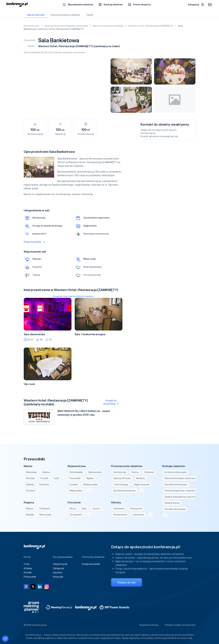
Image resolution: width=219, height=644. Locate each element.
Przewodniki (30, 577)
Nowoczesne (120, 515)
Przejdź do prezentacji (111, 402)
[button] (111, 5)
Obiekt (90, 15)
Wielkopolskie (91, 485)
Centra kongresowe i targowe (180, 491)
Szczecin (31, 491)
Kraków (46, 472)
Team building (121, 485)
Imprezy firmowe (122, 478)
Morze (73, 509)
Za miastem (76, 515)
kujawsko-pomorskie (74, 52)
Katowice (44, 485)
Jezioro (96, 509)
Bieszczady (45, 515)
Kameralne (119, 509)
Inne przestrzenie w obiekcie (65, 15)
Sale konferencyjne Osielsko (109, 26)
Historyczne (136, 509)
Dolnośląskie (76, 472)
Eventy (135, 472)
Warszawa (31, 472)
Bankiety (141, 478)
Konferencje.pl (32, 26)
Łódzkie (74, 485)
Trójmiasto (45, 509)
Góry (84, 509)
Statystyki (58, 577)
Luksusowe (138, 515)
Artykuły (28, 568)
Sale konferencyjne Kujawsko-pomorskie (66, 26)
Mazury (30, 509)
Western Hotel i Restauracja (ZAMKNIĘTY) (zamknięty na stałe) (79, 46)
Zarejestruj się (60, 564)
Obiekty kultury (172, 503)
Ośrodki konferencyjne (176, 485)
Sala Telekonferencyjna (90, 334)
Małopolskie (76, 491)
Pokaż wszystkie (34, 242)
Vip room (29, 384)
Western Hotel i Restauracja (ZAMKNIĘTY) (151, 26)
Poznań (44, 478)
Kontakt (28, 573)
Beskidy (30, 515)
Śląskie (90, 478)
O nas (27, 564)
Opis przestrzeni (36, 15)
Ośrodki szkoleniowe (175, 509)
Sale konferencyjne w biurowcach (181, 478)
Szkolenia (149, 472)
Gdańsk (30, 485)
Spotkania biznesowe (124, 491)
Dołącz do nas (127, 582)
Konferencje (120, 472)
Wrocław (30, 478)
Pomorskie (75, 478)
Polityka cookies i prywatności (180, 625)
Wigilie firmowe (142, 485)
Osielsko (57, 52)
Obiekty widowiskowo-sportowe (181, 497)
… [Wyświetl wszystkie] (42, 491)
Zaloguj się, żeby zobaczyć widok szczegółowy (73, 296)
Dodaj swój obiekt (91, 564)
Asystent (57, 573)
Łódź (56, 478)
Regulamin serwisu (149, 625)
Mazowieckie (95, 472)
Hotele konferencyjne (176, 472)
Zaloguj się (58, 568)
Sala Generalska (34, 334)
